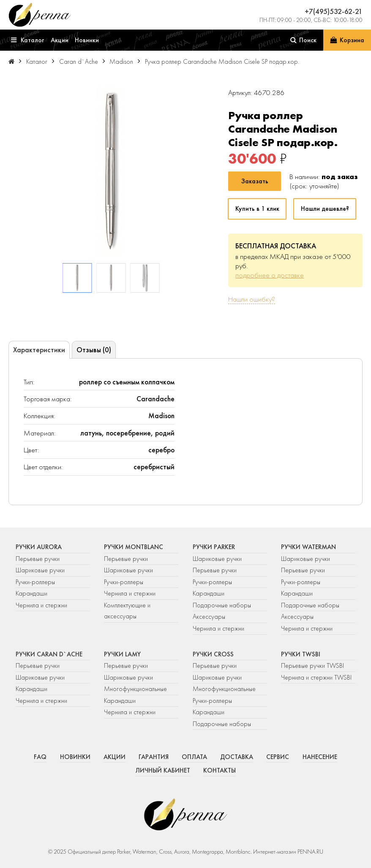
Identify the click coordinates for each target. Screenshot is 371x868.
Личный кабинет (163, 770)
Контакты (220, 770)
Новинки (75, 757)
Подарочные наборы (222, 605)
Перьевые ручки (38, 559)
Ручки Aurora (39, 547)
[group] (111, 171)
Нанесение (320, 757)
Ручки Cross (213, 654)
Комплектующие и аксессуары (127, 611)
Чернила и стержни (41, 605)
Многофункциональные (136, 689)
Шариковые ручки (40, 570)
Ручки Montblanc (134, 547)
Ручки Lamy (122, 654)
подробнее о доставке (270, 275)
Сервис (278, 757)
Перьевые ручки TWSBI (312, 666)
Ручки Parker (214, 547)
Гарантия (154, 757)
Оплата (194, 757)
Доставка (237, 757)
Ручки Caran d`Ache (49, 654)
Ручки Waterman (308, 547)
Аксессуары (209, 617)
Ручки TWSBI (301, 654)
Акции (115, 757)
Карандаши (31, 593)
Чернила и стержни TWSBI (316, 678)
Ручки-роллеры (35, 582)
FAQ (40, 757)
